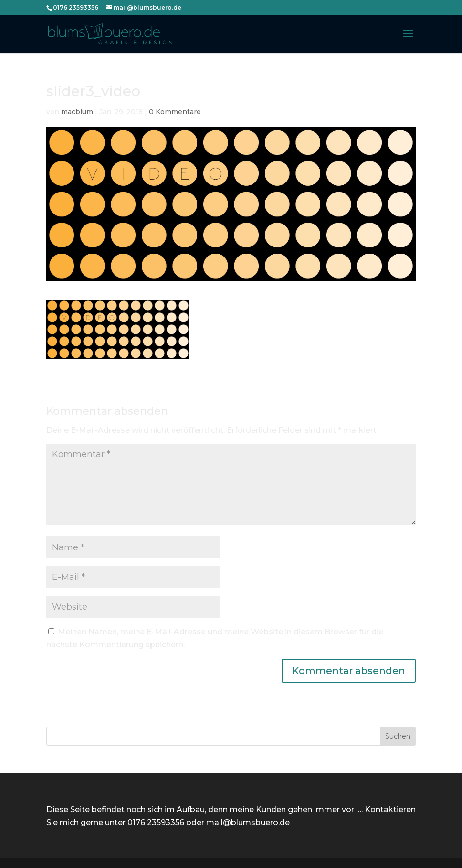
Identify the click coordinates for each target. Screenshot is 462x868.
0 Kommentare (175, 112)
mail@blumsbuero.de (248, 822)
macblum (77, 112)
